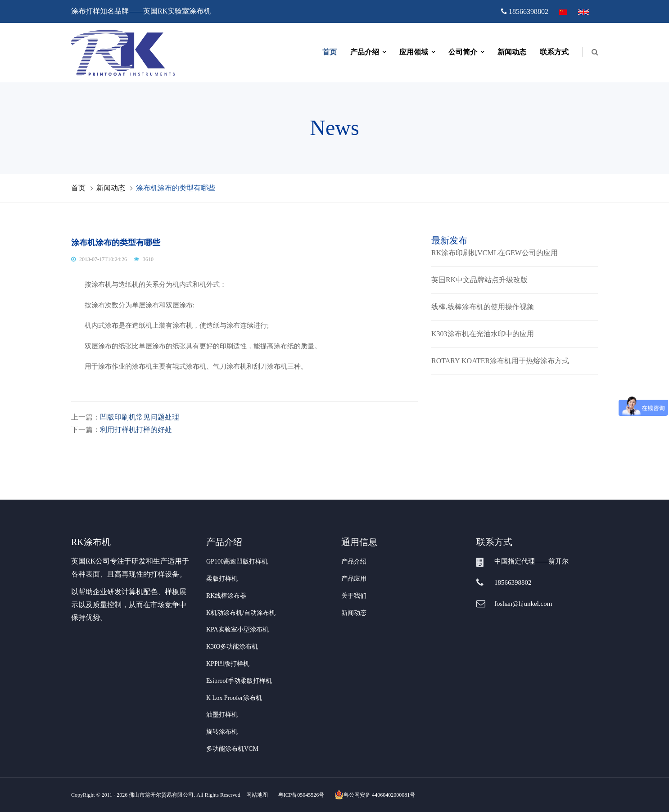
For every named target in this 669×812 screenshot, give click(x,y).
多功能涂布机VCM (232, 749)
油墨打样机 (222, 715)
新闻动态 (512, 52)
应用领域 (414, 52)
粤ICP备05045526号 (301, 795)
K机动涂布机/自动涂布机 (241, 613)
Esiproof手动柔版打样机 (239, 681)
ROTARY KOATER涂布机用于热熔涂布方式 (500, 361)
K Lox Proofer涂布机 (234, 698)
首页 (330, 52)
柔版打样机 (222, 579)
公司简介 (463, 52)
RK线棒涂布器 (226, 596)
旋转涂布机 (222, 732)
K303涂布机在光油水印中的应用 (483, 334)
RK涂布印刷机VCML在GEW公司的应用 (495, 253)
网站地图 (257, 795)
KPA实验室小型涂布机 (237, 629)
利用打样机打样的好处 (136, 430)
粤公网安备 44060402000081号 (375, 795)
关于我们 (354, 596)
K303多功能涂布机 (232, 647)
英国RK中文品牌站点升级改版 (479, 280)
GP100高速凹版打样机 (237, 562)
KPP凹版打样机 (228, 664)
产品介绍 (365, 52)
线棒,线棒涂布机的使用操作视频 (483, 307)
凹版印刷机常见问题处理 (140, 417)
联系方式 (554, 52)
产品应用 (354, 579)
